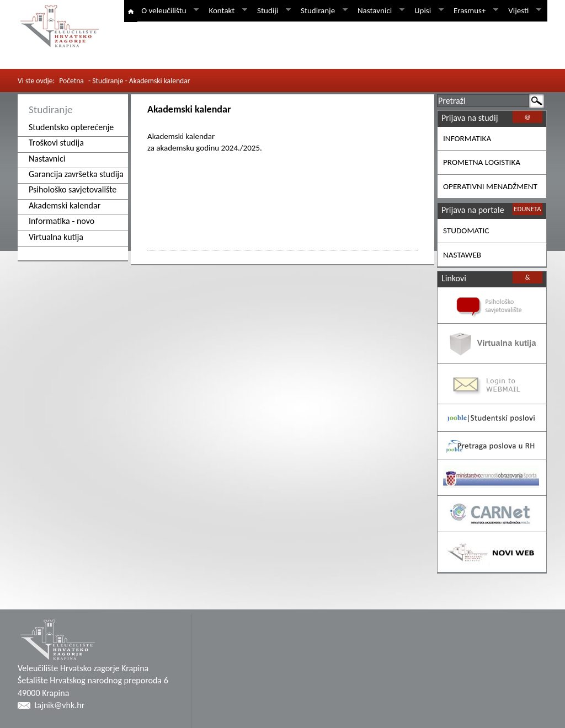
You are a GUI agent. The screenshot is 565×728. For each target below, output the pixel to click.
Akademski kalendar (65, 205)
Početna (71, 81)
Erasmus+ (474, 10)
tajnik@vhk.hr (59, 705)
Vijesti (523, 10)
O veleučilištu (168, 10)
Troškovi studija (56, 143)
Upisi (427, 10)
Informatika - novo (62, 221)
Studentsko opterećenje (71, 127)
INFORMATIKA (467, 138)
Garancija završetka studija (76, 174)
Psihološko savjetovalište (73, 189)
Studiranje (322, 10)
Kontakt (226, 10)
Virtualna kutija (56, 237)
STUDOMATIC (466, 231)
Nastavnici (379, 10)
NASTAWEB (462, 255)
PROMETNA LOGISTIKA (482, 162)
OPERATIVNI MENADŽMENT (490, 186)
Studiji (272, 10)
